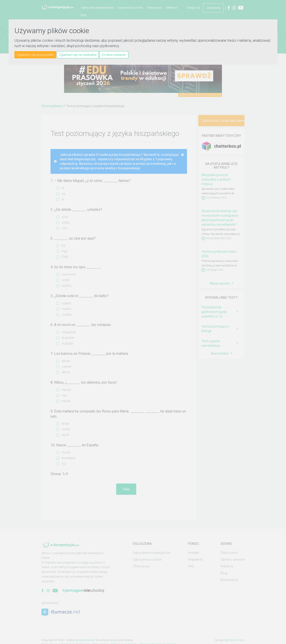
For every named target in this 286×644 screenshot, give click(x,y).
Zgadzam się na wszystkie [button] (35, 55)
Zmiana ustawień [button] (114, 55)
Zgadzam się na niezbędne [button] (78, 55)
